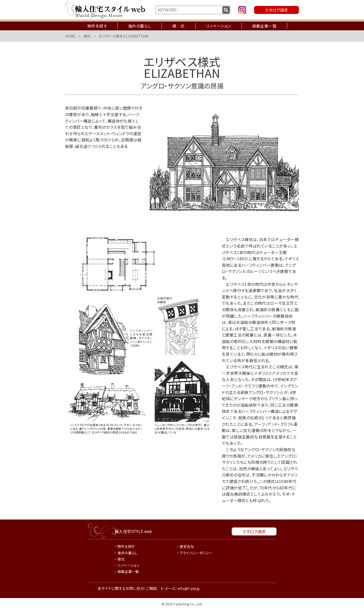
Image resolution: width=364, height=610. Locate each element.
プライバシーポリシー (196, 553)
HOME (70, 36)
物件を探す (97, 26)
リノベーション (218, 26)
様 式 (178, 26)
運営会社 (187, 546)
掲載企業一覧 (264, 26)
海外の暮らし (140, 26)
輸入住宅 (133, 531)
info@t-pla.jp (189, 589)
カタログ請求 (276, 10)
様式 (87, 36)
